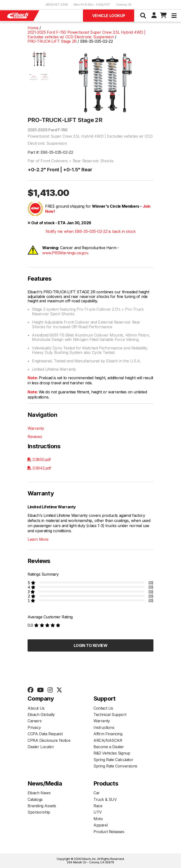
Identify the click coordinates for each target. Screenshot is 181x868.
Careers (35, 721)
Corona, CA (124, 5)
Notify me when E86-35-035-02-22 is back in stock (91, 231)
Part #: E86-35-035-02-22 (50, 152)
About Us (36, 708)
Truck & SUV (105, 799)
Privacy (34, 727)
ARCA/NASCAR (108, 740)
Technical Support (110, 715)
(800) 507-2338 (57, 5)
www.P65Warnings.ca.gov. (65, 253)
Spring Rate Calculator (113, 760)
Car (97, 793)
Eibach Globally (41, 715)
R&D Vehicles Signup (112, 753)
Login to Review (91, 645)
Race (98, 806)
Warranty (36, 428)
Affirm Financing (108, 734)
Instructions (104, 727)
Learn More (38, 539)
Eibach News (39, 793)
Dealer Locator (41, 747)
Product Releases (109, 832)
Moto (98, 819)
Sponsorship (39, 812)
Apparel (101, 825)
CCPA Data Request (45, 734)
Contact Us (103, 708)
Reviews (35, 437)
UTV (98, 812)
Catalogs (35, 799)
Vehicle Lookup (109, 16)
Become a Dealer (109, 747)
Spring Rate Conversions (115, 766)
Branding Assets (42, 806)
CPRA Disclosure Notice (49, 740)
